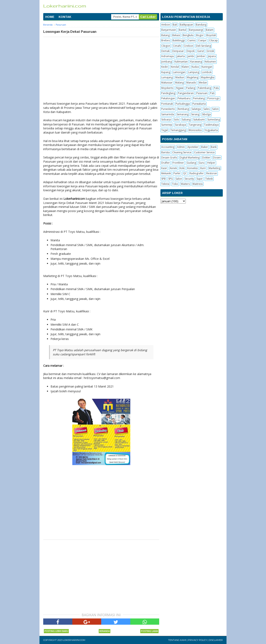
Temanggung (178, 130)
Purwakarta (199, 104)
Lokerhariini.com (74, 640)
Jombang (167, 62)
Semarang (183, 114)
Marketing (214, 168)
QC (185, 173)
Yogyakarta (211, 130)
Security (189, 179)
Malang (179, 83)
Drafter (166, 163)
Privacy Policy (198, 640)
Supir (200, 179)
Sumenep (167, 125)
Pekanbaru (184, 98)
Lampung (194, 72)
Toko (175, 184)
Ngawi (180, 88)
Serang (195, 114)
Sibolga (206, 114)
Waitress (198, 184)
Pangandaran (186, 93)
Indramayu (168, 56)
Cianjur (202, 40)
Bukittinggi (179, 40)
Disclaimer (216, 640)
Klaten (185, 67)
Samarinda (168, 114)
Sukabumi (199, 120)
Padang (191, 88)
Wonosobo (195, 130)
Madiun (180, 77)
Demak (165, 51)
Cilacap (213, 40)
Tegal (164, 130)
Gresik (210, 51)
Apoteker (193, 147)
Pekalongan (168, 98)
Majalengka (208, 77)
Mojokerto (167, 88)
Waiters (185, 184)
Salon (215, 109)
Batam (210, 30)
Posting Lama (149, 631)
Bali (175, 25)
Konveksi (192, 168)
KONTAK (65, 17)
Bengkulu (188, 35)
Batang (165, 35)
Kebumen (210, 62)
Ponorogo (213, 98)
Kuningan (207, 67)
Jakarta (181, 56)
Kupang (166, 72)
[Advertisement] (101, 68)
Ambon (166, 25)
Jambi (191, 56)
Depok (191, 51)
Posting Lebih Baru (56, 631)
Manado (191, 83)
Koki (182, 168)
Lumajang (167, 77)
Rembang (183, 109)
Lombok (207, 72)
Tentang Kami (177, 640)
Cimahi (177, 46)
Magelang (193, 77)
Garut (201, 51)
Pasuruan (202, 93)
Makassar (167, 83)
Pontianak (167, 104)
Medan (203, 83)
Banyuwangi (196, 30)
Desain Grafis (169, 158)
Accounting (168, 147)
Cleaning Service (182, 152)
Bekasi (176, 35)
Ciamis (191, 40)
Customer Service (204, 152)
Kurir (203, 168)
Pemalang (199, 98)
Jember (201, 56)
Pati (212, 93)
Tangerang (195, 125)
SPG (171, 179)
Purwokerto (168, 109)
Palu (216, 88)
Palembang (204, 88)
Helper (211, 163)
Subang (186, 120)
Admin (181, 147)
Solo (177, 120)
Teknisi (165, 184)
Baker (205, 147)
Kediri (165, 67)
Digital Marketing (190, 158)
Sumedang (214, 120)
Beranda (105, 631)
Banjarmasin (169, 30)
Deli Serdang (203, 46)
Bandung (201, 25)
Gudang (191, 163)
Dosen (217, 158)
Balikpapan (186, 25)
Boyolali (211, 35)
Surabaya (180, 125)
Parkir (177, 173)
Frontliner (178, 163)
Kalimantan (181, 62)
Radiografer (197, 173)
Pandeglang (168, 93)
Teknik (209, 179)
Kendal (175, 67)
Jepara (212, 56)
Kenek (173, 168)
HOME (50, 17)
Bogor (200, 35)
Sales (206, 109)
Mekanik (166, 173)
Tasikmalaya (211, 125)
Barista (165, 152)
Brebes (166, 40)
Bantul (182, 30)
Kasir (164, 168)
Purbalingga (183, 104)
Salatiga (196, 109)
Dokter (206, 158)
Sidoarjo (166, 120)
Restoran (212, 173)
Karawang (196, 62)
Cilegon (166, 46)
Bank (214, 147)
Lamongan (179, 72)
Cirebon (188, 46)
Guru (202, 163)
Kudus (195, 67)
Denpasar (178, 51)
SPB (163, 179)
